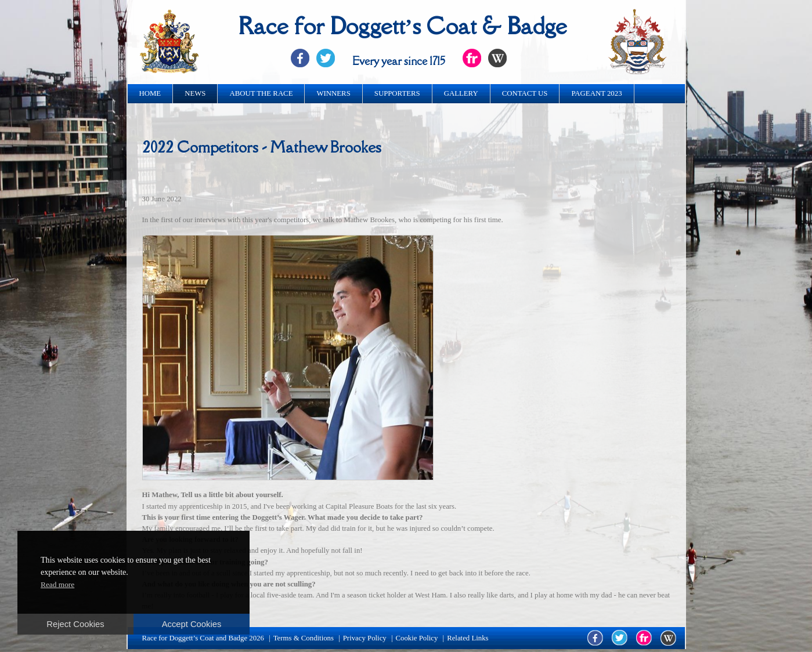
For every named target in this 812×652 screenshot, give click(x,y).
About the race (261, 93)
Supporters (397, 93)
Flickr (472, 58)
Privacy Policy (365, 638)
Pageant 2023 (596, 93)
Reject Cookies (75, 624)
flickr (644, 638)
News (195, 93)
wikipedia (668, 638)
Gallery (461, 93)
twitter (620, 638)
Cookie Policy (417, 638)
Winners (333, 93)
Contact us (525, 93)
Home (150, 93)
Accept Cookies (192, 624)
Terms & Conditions (304, 638)
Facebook (300, 58)
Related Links (468, 638)
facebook (595, 638)
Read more (57, 584)
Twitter (326, 58)
